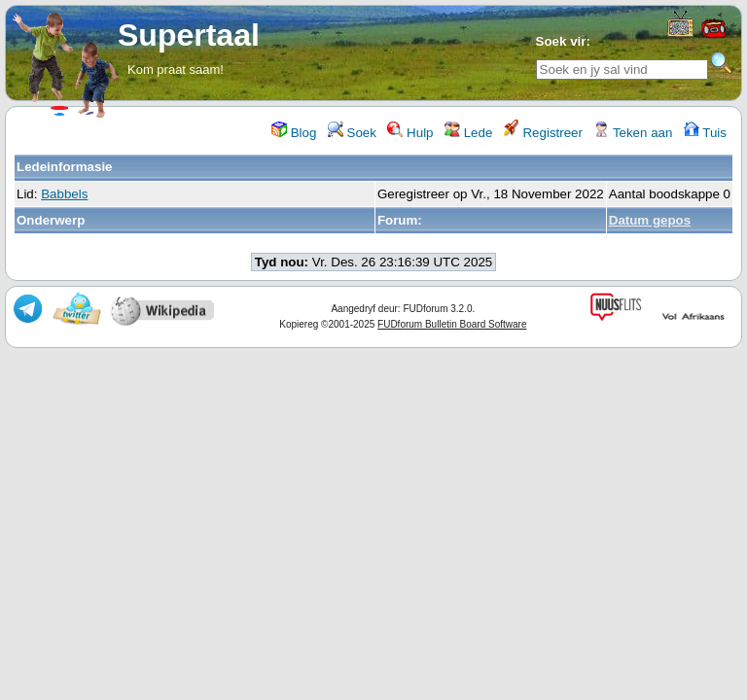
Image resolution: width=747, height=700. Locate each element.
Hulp (410, 133)
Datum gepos (650, 220)
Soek (352, 133)
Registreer (543, 133)
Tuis (705, 133)
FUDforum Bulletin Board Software (452, 324)
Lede (468, 133)
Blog (294, 133)
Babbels (64, 194)
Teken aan (633, 133)
